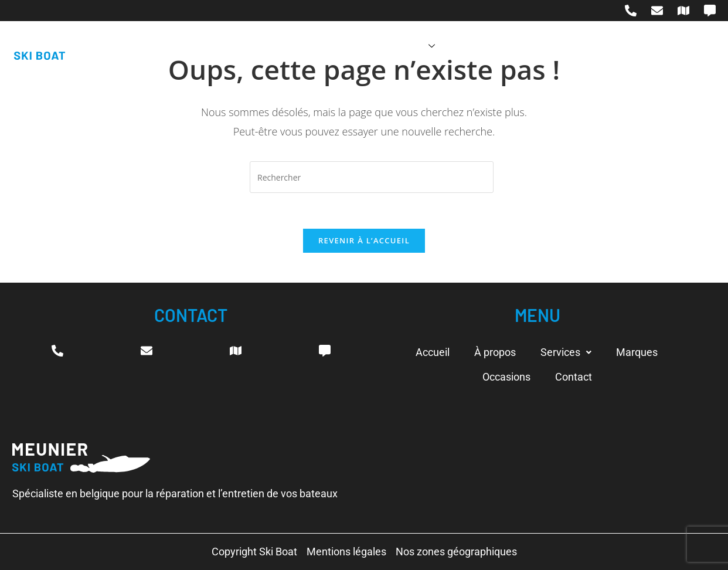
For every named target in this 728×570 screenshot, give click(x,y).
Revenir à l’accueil (364, 240)
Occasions (547, 46)
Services (409, 46)
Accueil (277, 46)
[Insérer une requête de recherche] (372, 177)
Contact (613, 46)
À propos (339, 46)
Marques (479, 46)
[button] (566, 352)
